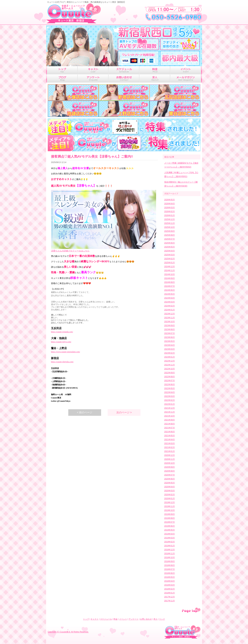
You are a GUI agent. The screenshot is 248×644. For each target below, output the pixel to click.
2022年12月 (170, 361)
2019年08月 (170, 518)
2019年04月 (170, 534)
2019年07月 (170, 522)
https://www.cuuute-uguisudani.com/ (66, 352)
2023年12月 (170, 314)
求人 (155, 619)
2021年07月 (170, 428)
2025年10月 (170, 227)
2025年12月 (170, 219)
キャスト (95, 619)
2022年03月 (170, 396)
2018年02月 (170, 589)
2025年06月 (170, 243)
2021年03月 (170, 443)
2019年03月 (170, 538)
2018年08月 (170, 565)
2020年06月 (170, 479)
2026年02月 (170, 211)
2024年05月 (170, 294)
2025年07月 (170, 239)
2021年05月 (170, 436)
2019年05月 (170, 530)
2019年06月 (170, 526)
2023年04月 (170, 345)
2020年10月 (170, 463)
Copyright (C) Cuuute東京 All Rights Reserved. (68, 632)
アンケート (133, 619)
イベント (123, 619)
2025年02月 (170, 259)
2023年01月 (170, 357)
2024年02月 (170, 306)
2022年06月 (170, 384)
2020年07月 (170, 475)
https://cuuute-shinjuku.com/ (62, 362)
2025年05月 (170, 247)
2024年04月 (170, 298)
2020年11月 (170, 459)
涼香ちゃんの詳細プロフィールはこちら (70, 251)
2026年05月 (170, 200)
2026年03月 (170, 208)
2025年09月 (170, 231)
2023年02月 (170, 353)
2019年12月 (170, 502)
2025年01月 (170, 263)
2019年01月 (170, 546)
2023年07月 (170, 333)
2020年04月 (170, 487)
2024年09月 (170, 278)
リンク (162, 619)
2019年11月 (170, 506)
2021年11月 (170, 412)
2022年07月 (170, 381)
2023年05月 (170, 341)
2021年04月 (170, 440)
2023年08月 (170, 329)
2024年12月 (170, 267)
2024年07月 (170, 286)
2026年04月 (170, 204)
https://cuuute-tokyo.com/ (61, 342)
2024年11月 (170, 270)
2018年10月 (170, 557)
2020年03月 (170, 491)
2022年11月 (170, 365)
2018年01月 (170, 593)
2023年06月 (170, 337)
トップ (86, 619)
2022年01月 (170, 404)
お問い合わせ (146, 619)
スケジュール (106, 619)
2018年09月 (170, 561)
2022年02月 (170, 400)
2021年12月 (170, 408)
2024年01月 (170, 310)
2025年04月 (170, 251)
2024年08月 (170, 282)
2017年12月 (170, 597)
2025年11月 (170, 223)
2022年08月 (170, 377)
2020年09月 (170, 467)
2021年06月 (170, 432)
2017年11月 (170, 601)
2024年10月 (170, 274)
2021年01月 (170, 451)
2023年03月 (170, 349)
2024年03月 (170, 302)
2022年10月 (170, 369)
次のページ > (124, 412)
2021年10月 (170, 416)
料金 (116, 619)
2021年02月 (170, 447)
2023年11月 (170, 318)
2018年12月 (170, 550)
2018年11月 (170, 554)
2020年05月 (170, 483)
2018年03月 (170, 585)
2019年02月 (170, 542)
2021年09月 (170, 420)
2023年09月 (170, 326)
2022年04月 (170, 392)
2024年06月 (170, 290)
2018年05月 (170, 577)
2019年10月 (170, 510)
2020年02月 (170, 495)
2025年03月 (170, 255)
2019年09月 (170, 514)
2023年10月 (170, 322)
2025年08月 (170, 235)
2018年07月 (170, 569)
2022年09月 (170, 373)
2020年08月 (170, 471)
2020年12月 (170, 455)
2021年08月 (170, 424)
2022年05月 (170, 388)
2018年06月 (170, 573)
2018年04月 (170, 581)
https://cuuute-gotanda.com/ (62, 332)
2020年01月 (170, 499)
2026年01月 (170, 215)
